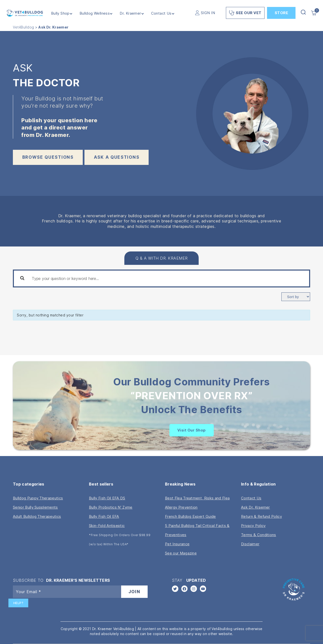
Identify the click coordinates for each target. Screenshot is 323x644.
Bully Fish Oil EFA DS (107, 498)
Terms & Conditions (259, 535)
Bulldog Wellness (96, 13)
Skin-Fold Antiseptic (107, 526)
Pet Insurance (177, 544)
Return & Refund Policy (261, 516)
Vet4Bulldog (24, 27)
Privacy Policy (253, 526)
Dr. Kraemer (131, 13)
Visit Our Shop (192, 430)
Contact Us (162, 13)
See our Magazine (181, 553)
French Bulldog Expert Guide (190, 516)
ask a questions (117, 157)
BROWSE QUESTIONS (48, 157)
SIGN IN (208, 13)
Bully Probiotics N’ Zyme (111, 507)
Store (282, 13)
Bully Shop (61, 13)
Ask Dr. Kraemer (256, 507)
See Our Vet (245, 13)
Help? (18, 603)
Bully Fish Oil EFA (104, 516)
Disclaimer (250, 544)
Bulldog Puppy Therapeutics (38, 498)
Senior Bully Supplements (35, 507)
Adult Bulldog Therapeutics (37, 516)
